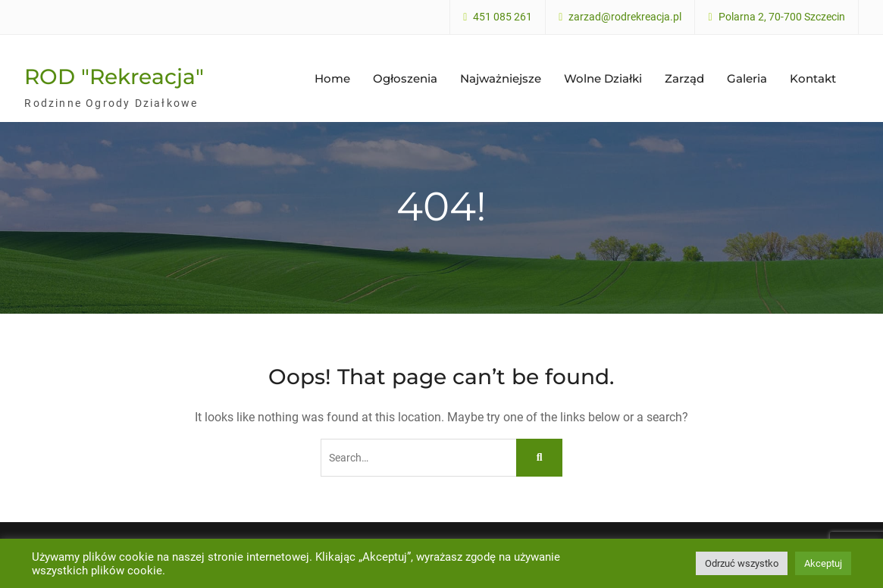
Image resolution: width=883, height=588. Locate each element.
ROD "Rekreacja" (114, 75)
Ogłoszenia (405, 77)
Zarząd (684, 77)
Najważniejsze (501, 77)
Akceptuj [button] (823, 563)
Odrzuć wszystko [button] (742, 563)
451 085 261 (503, 17)
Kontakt (813, 77)
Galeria (747, 77)
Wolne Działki (603, 77)
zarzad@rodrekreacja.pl (625, 17)
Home (332, 77)
